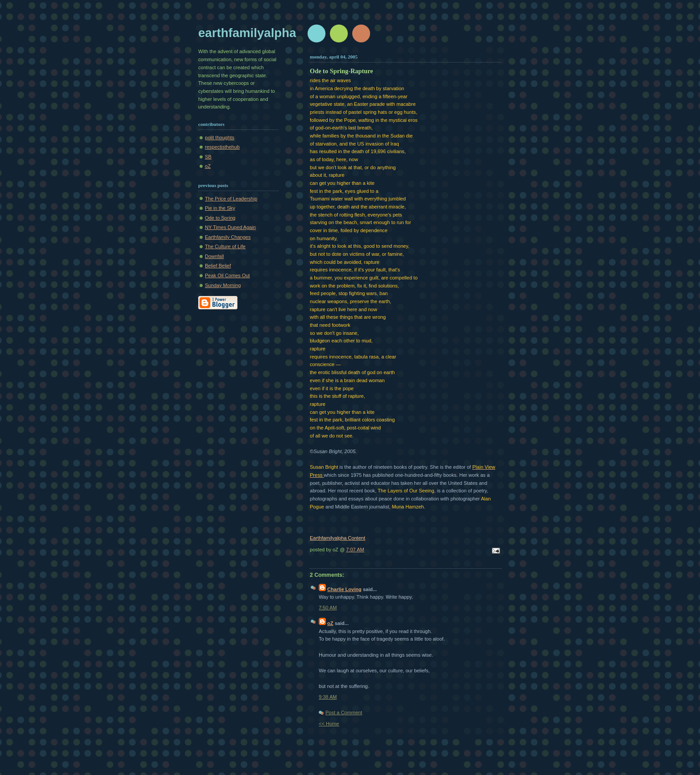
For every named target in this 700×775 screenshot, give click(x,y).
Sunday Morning (223, 285)
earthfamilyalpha (247, 33)
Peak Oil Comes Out (227, 275)
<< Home (329, 724)
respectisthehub (222, 147)
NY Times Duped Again (230, 227)
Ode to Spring (220, 218)
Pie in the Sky (220, 208)
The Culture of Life (225, 246)
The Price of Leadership (231, 199)
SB (208, 157)
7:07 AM (355, 550)
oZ (208, 166)
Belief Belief (218, 266)
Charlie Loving (344, 589)
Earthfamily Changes (228, 237)
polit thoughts (220, 137)
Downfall (214, 256)
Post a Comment (344, 712)
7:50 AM (328, 608)
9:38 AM (328, 697)
